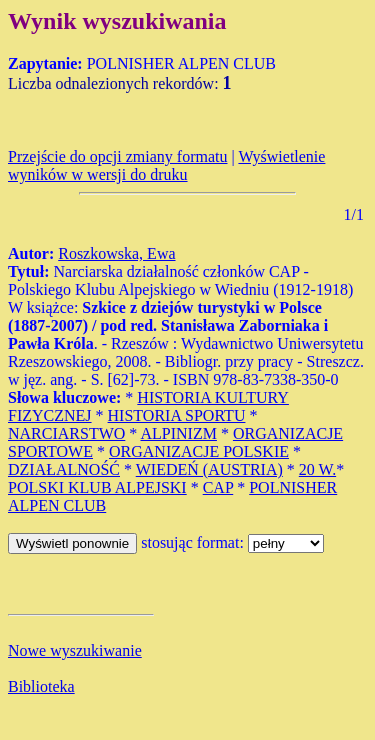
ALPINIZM (178, 433)
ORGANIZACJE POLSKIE (199, 451)
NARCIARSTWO (66, 433)
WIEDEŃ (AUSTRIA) (209, 469)
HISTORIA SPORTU (177, 415)
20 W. (317, 469)
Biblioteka (41, 686)
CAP (218, 487)
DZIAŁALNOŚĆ (64, 469)
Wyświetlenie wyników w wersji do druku (166, 165)
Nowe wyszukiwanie (75, 650)
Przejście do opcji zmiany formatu (117, 156)
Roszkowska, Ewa (116, 253)
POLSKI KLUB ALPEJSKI (97, 487)
